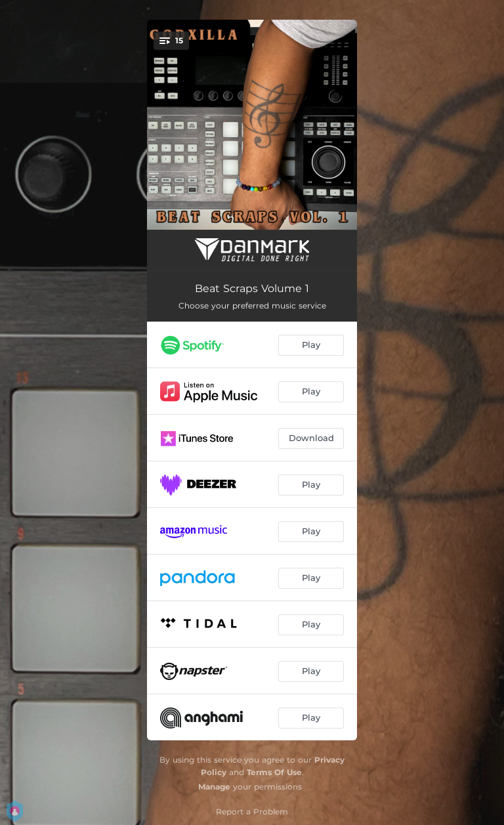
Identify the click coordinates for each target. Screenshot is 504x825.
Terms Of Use (274, 772)
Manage (214, 787)
